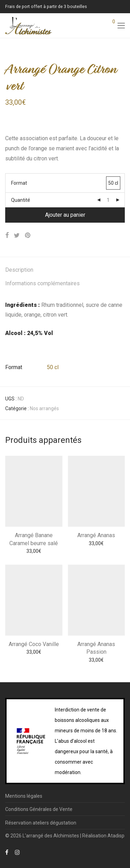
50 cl (53, 367)
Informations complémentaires (42, 283)
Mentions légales (24, 796)
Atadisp (116, 836)
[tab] (65, 270)
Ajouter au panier (65, 215)
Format (19, 183)
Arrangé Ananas (96, 535)
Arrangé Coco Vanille (34, 644)
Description (19, 270)
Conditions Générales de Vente (39, 809)
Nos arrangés (44, 408)
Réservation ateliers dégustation (41, 823)
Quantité (21, 200)
